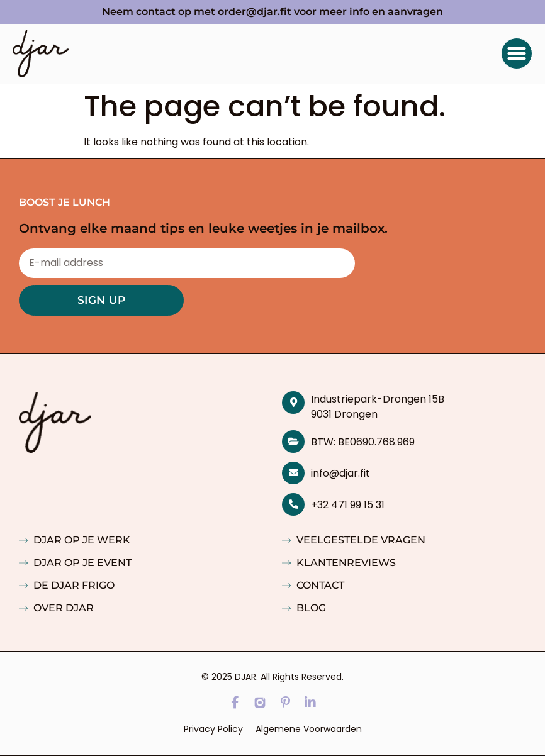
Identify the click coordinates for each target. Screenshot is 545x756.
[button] (517, 53)
